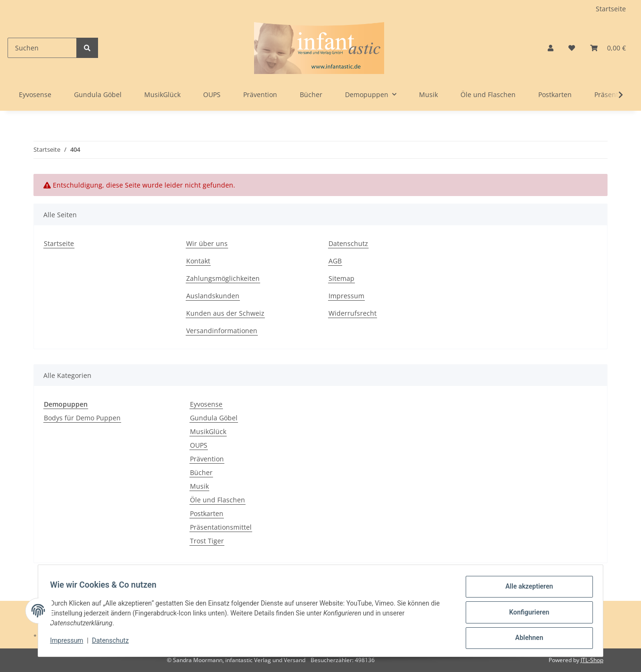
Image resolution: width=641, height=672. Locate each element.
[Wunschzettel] (572, 48)
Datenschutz (348, 243)
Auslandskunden (213, 296)
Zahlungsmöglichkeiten (223, 278)
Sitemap (341, 278)
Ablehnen (526, 639)
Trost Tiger (207, 541)
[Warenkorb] (608, 48)
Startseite (611, 9)
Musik (199, 486)
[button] (551, 48)
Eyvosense (206, 404)
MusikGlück (208, 431)
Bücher (201, 472)
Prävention (207, 459)
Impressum (346, 296)
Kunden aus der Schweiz (225, 313)
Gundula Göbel (214, 418)
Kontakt (198, 261)
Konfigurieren (526, 614)
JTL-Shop (592, 660)
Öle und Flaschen (218, 500)
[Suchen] (42, 48)
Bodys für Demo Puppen (82, 418)
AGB (335, 261)
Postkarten (207, 513)
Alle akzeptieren (526, 590)
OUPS (199, 445)
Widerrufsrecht (353, 313)
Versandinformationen (222, 331)
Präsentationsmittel (221, 527)
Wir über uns (207, 243)
